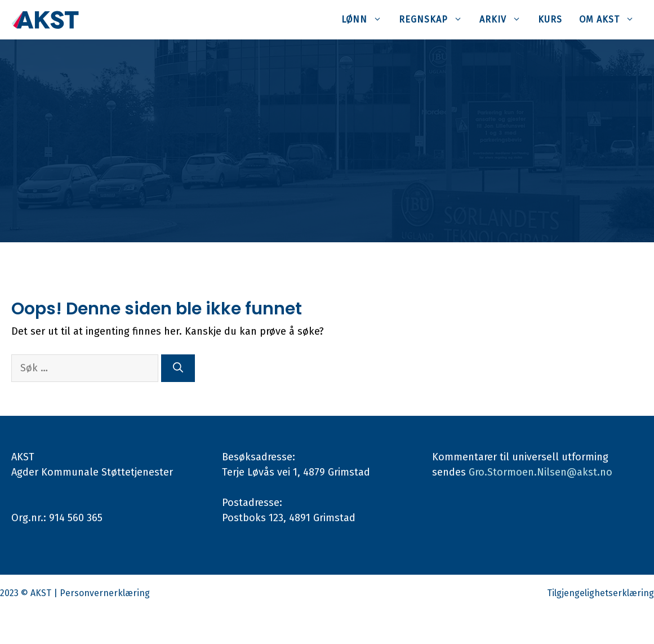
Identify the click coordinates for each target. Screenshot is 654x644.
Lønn (366, 20)
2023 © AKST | (30, 593)
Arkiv (504, 20)
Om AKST (611, 20)
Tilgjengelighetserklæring (600, 593)
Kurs (550, 19)
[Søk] (178, 368)
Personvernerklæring (105, 593)
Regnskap (435, 20)
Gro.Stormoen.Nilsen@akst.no (540, 472)
